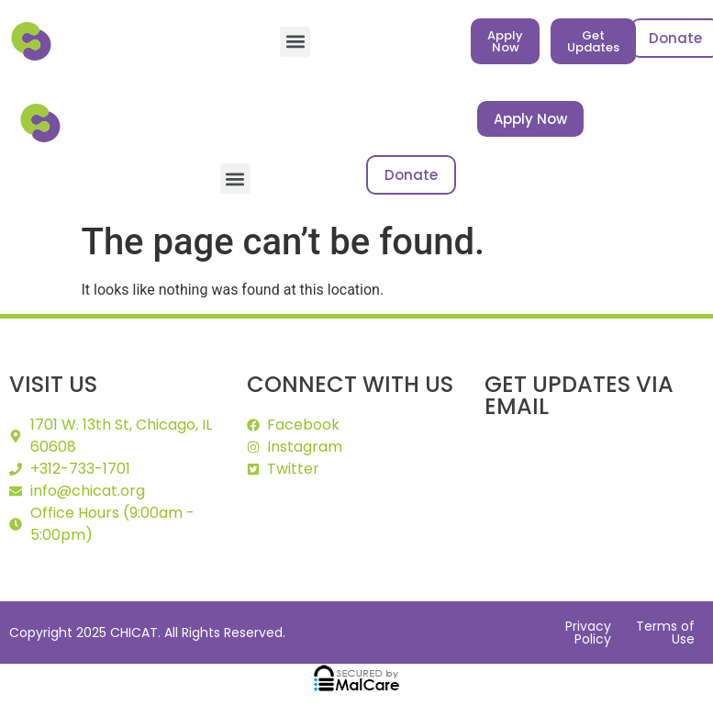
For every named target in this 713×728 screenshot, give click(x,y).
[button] (295, 42)
